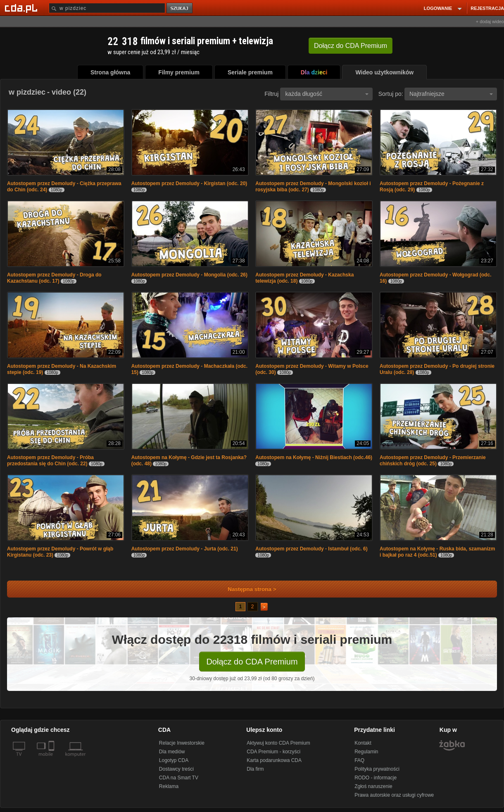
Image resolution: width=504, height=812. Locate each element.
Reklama (169, 786)
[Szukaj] (107, 8)
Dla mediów (172, 752)
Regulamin (366, 752)
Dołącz (351, 46)
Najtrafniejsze (451, 94)
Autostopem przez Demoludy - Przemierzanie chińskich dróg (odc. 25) (433, 461)
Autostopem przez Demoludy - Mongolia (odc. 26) (189, 275)
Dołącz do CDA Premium (252, 662)
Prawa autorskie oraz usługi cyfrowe (394, 795)
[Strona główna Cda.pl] (22, 8)
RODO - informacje (376, 778)
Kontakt (363, 743)
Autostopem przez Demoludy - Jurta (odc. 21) (185, 549)
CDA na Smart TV (179, 778)
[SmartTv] (52, 759)
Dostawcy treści (176, 769)
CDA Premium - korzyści (273, 752)
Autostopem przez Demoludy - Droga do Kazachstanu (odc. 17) (54, 278)
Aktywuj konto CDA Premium (278, 743)
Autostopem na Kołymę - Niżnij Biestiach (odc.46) (314, 457)
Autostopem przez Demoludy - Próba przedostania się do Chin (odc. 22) (50, 461)
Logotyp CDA (174, 760)
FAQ (359, 760)
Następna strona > (246, 589)
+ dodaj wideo (490, 21)
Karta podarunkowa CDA (274, 760)
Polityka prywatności (377, 769)
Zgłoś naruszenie (373, 786)
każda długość (327, 94)
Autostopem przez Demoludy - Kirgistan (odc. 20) (189, 183)
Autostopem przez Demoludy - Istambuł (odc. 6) (311, 549)
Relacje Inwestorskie (182, 743)
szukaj (180, 8)
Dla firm (255, 769)
